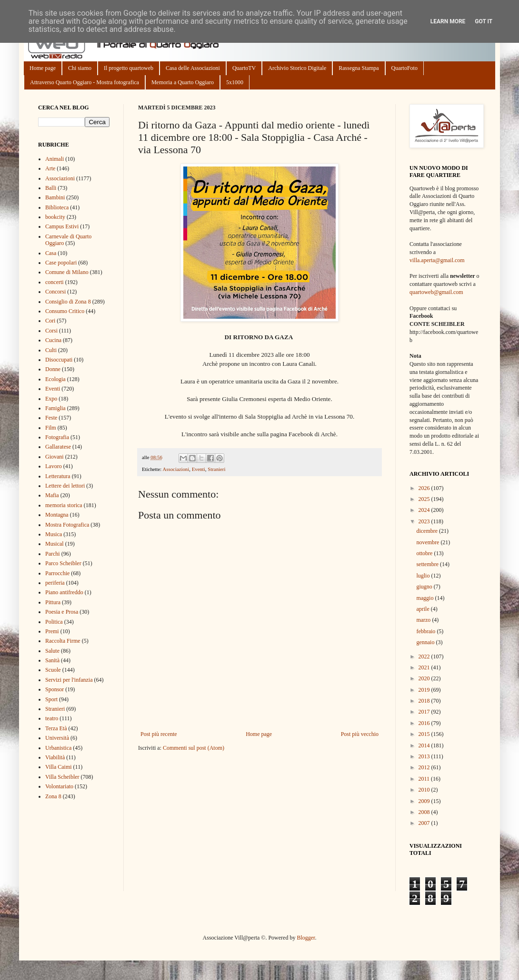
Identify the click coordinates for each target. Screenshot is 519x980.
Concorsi (55, 292)
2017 (425, 712)
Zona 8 (53, 796)
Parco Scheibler (63, 563)
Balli (51, 188)
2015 (425, 734)
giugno (425, 587)
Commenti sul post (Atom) (194, 748)
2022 (425, 657)
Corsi (51, 331)
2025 (425, 499)
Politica (54, 622)
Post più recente (159, 734)
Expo (51, 399)
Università (57, 738)
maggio (425, 598)
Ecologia (55, 379)
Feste (51, 418)
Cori (50, 321)
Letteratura (58, 476)
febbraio (426, 631)
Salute (52, 651)
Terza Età (56, 728)
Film (51, 428)
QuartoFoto (404, 68)
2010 (425, 790)
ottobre (425, 553)
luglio (424, 576)
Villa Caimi (59, 767)
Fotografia (57, 437)
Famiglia (55, 408)
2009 (425, 801)
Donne (53, 369)
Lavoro (54, 466)
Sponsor (55, 689)
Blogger (306, 938)
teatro (52, 718)
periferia (55, 583)
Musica (54, 534)
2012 (425, 767)
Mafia (52, 495)
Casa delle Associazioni (193, 68)
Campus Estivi (62, 226)
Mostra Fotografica (67, 525)
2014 (425, 745)
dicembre (428, 531)
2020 (425, 678)
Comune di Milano (67, 272)
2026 (425, 488)
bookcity (55, 217)
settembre (428, 564)
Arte (50, 168)
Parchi (53, 554)
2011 (425, 779)
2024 (425, 510)
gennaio (426, 642)
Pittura (53, 602)
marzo (424, 620)
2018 (425, 701)
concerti (55, 282)
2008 (425, 812)
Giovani (55, 457)
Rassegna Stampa (359, 68)
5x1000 (235, 82)
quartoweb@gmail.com (436, 292)
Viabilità (55, 757)
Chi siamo (80, 68)
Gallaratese (58, 447)
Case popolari (61, 263)
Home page (43, 68)
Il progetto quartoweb (129, 68)
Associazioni (176, 469)
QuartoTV (244, 68)
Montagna (57, 515)
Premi (52, 631)
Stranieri (216, 469)
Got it (484, 21)
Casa (51, 253)
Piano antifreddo (64, 592)
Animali (55, 159)
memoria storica (64, 505)
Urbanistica (58, 748)
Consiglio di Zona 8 (68, 302)
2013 (425, 756)
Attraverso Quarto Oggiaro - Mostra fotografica (85, 82)
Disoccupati (59, 360)
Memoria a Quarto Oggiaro (183, 82)
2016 (425, 723)
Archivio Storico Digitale (297, 68)
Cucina (53, 340)
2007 (425, 823)
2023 (425, 521)
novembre (428, 542)
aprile (423, 609)
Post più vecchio (360, 734)
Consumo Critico (65, 311)
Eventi (199, 469)
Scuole (53, 670)
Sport (51, 699)
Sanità (52, 660)
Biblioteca (57, 207)
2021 (425, 667)
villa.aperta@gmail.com (437, 260)
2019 (425, 690)
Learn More (448, 21)
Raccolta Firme (63, 641)
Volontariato (59, 786)
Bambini (55, 197)
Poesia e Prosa (62, 612)
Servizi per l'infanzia (69, 680)
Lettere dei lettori (65, 486)
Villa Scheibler (62, 777)
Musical (55, 544)
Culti (51, 350)
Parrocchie (57, 573)
